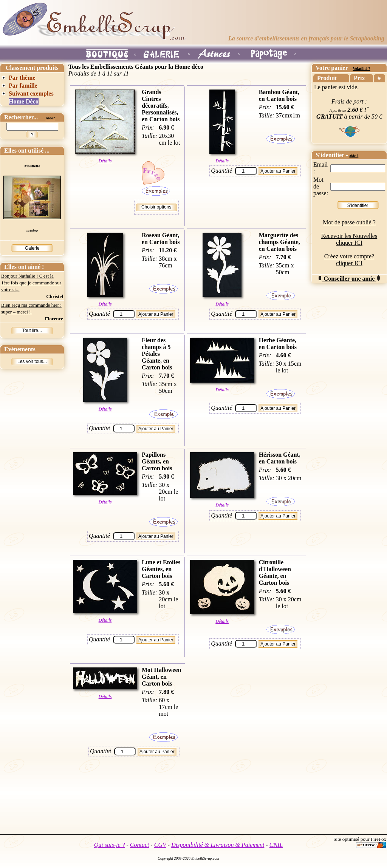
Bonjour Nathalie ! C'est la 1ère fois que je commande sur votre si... (31, 283)
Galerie (32, 248)
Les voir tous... (32, 361)
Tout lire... (32, 331)
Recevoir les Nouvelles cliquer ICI (349, 239)
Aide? (50, 118)
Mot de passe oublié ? (349, 222)
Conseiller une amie (349, 279)
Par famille (23, 86)
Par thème (22, 78)
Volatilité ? (361, 69)
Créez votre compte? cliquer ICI (349, 260)
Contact (140, 845)
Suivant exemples (31, 93)
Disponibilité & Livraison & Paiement (218, 845)
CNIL (276, 845)
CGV (160, 845)
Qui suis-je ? (110, 845)
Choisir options (156, 207)
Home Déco (24, 101)
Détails (105, 161)
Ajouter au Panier (278, 171)
